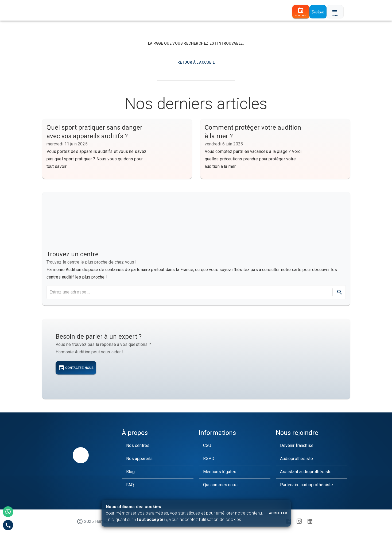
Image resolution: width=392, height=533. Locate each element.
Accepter (278, 513)
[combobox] (189, 292)
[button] (158, 446)
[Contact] (301, 12)
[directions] (340, 292)
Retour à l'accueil (196, 62)
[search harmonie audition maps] (190, 292)
